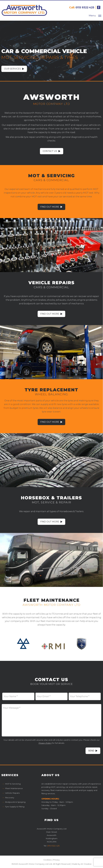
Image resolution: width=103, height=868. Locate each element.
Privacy (56, 859)
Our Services (12, 69)
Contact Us (50, 151)
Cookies (47, 859)
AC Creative (86, 864)
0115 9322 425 (85, 7)
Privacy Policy (45, 743)
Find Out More (50, 207)
